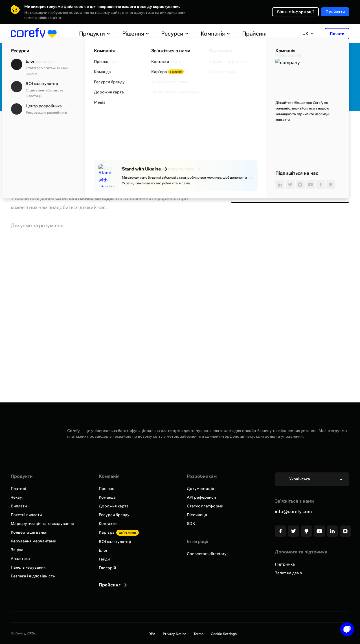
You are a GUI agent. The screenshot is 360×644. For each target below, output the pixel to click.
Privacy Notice (174, 634)
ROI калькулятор (115, 542)
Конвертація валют (29, 532)
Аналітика (20, 558)
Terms (198, 634)
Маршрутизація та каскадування (42, 523)
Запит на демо (288, 573)
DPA (152, 634)
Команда (107, 497)
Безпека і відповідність (33, 576)
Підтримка (285, 564)
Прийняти (335, 12)
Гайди (104, 559)
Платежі (18, 489)
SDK (191, 523)
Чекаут (17, 497)
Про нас (107, 489)
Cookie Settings (224, 634)
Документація (200, 489)
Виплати (19, 506)
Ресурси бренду (114, 515)
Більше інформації (295, 12)
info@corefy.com (293, 511)
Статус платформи (205, 506)
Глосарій (107, 568)
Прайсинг (243, 33)
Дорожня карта (114, 506)
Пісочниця (197, 515)
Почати (337, 34)
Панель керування (28, 567)
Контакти (108, 523)
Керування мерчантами (33, 541)
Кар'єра (119, 532)
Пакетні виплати (26, 515)
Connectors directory (207, 554)
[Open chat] (345, 629)
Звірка (17, 550)
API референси (201, 497)
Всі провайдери (31, 128)
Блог (103, 550)
